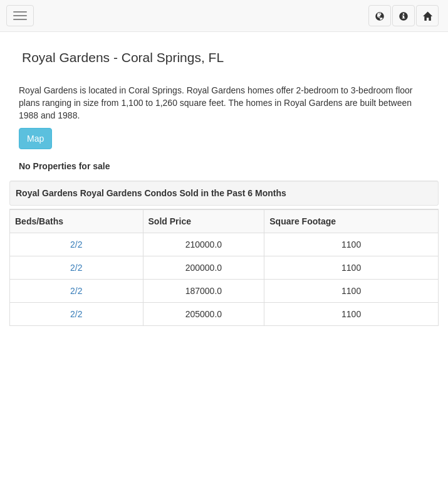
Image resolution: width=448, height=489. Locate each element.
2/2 (76, 244)
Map (35, 139)
